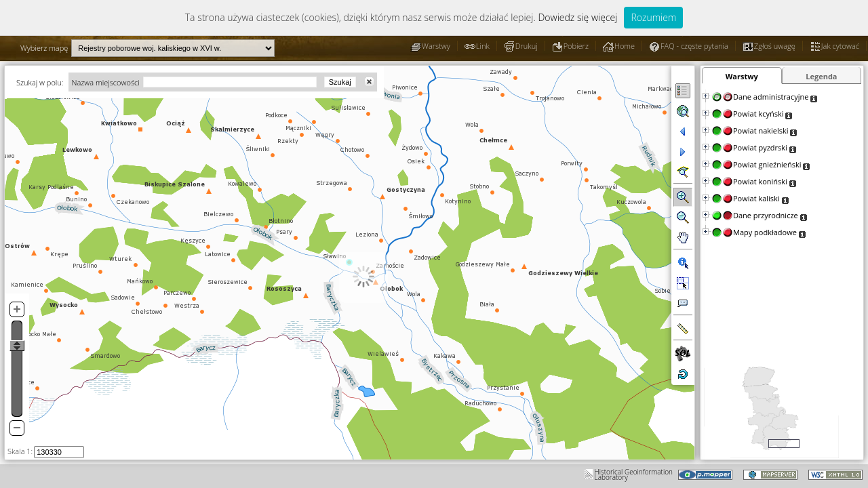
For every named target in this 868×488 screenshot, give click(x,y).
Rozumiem (653, 17)
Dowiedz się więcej (577, 17)
